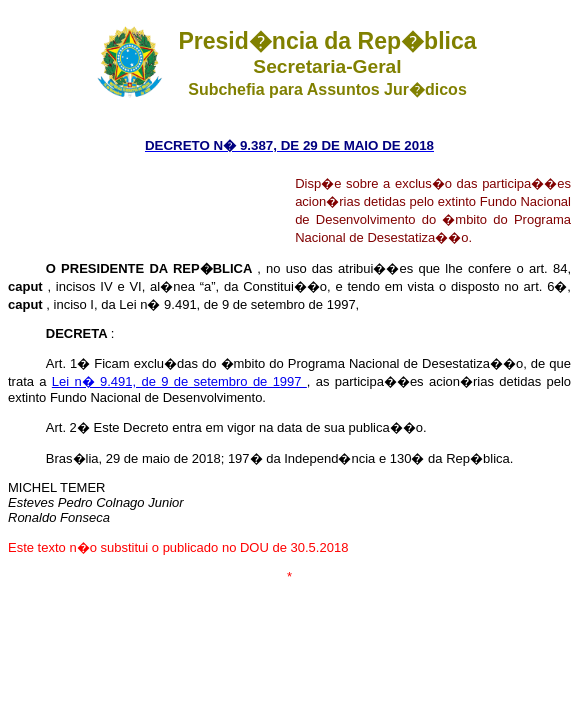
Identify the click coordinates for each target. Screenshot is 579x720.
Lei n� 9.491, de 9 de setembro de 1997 (179, 381)
